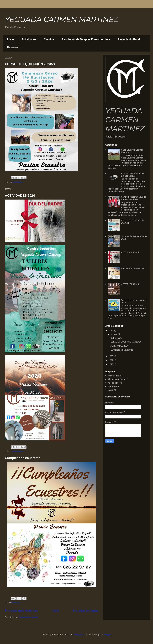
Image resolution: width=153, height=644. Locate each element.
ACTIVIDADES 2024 (20, 195)
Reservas (13, 47)
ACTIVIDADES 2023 (130, 284)
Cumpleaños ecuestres (23, 458)
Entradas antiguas (85, 610)
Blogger (108, 634)
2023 (111, 356)
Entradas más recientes (21, 610)
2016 (111, 364)
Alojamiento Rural (129, 39)
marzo (115, 334)
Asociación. (113, 383)
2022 (111, 360)
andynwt (78, 634)
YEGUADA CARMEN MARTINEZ (62, 19)
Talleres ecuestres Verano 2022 (134, 301)
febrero (115, 338)
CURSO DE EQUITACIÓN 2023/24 (30, 64)
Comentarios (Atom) (28, 617)
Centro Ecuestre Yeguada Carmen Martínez (134, 198)
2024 (111, 330)
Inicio (11, 39)
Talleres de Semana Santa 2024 (134, 238)
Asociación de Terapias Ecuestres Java (86, 39)
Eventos (49, 39)
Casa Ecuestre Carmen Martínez (132, 151)
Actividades (29, 39)
